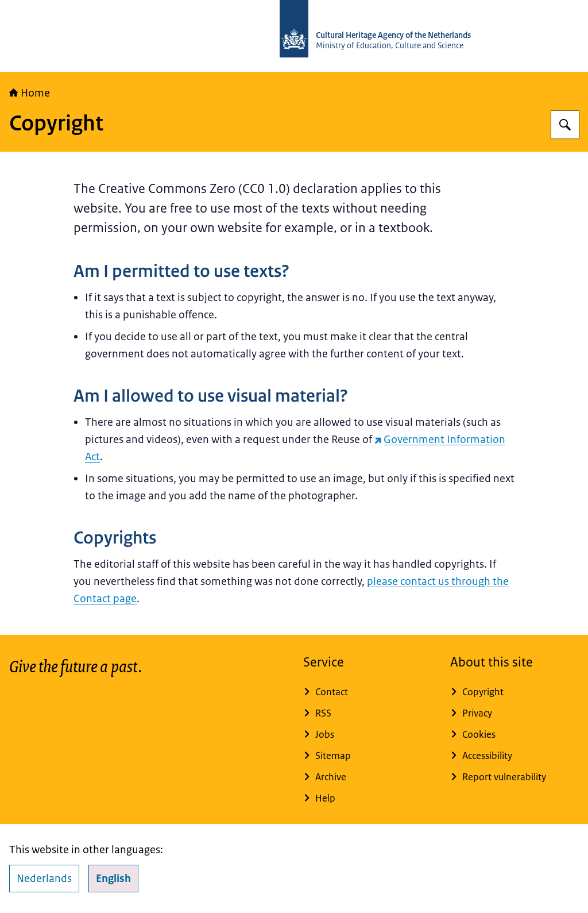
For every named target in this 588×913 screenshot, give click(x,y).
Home (30, 93)
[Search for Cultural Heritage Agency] (565, 125)
